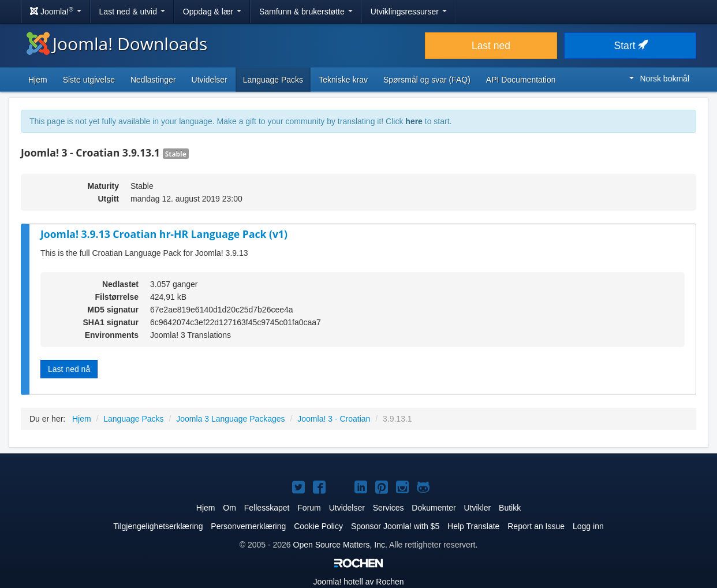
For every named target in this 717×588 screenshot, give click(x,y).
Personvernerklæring (248, 526)
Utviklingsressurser (409, 12)
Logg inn (588, 526)
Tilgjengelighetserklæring (158, 526)
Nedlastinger (153, 80)
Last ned (491, 46)
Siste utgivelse (89, 80)
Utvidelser (210, 80)
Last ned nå (69, 369)
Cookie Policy (318, 526)
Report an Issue (536, 526)
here (414, 121)
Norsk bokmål (659, 79)
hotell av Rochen (358, 582)
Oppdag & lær (212, 12)
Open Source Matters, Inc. (340, 545)
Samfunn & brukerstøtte (306, 12)
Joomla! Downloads (117, 44)
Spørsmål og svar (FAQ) (427, 80)
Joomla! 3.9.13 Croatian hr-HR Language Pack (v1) (164, 234)
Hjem (38, 80)
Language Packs (273, 80)
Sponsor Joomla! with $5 (395, 526)
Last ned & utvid (132, 12)
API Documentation (521, 80)
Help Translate (473, 526)
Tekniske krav (343, 80)
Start (630, 46)
